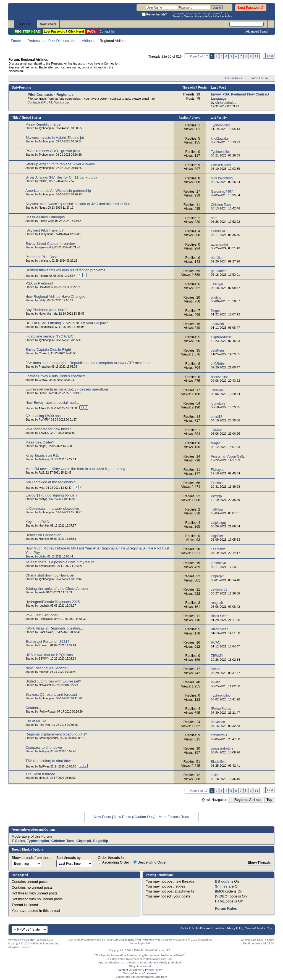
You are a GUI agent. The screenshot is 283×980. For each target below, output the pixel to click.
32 (198, 576)
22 (198, 496)
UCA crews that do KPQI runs (49, 655)
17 (198, 192)
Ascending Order (113, 862)
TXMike (43, 433)
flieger (42, 208)
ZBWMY (44, 659)
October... (33, 708)
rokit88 (43, 181)
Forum (25, 24)
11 (256, 56)
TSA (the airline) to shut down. (49, 761)
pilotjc (42, 300)
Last (270, 56)
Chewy (43, 380)
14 (198, 417)
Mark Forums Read (174, 817)
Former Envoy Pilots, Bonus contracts (55, 376)
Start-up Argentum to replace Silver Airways (60, 164)
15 (198, 324)
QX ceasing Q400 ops (43, 416)
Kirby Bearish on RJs (42, 456)
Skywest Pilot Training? (45, 230)
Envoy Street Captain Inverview (50, 244)
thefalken (44, 261)
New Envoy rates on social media (52, 403)
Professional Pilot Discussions (52, 41)
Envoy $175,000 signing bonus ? (52, 495)
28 (198, 549)
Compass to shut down (44, 747)
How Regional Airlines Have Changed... (57, 297)
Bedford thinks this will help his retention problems (65, 270)
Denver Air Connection (43, 535)
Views (196, 118)
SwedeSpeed (47, 566)
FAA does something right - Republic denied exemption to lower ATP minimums (88, 363)
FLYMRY (44, 420)
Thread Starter (32, 118)
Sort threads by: (69, 858)
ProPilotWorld (205, 928)
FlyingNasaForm (49, 619)
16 (198, 642)
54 (198, 403)
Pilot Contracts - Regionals (51, 95)
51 (198, 762)
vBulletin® (30, 940)
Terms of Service (256, 928)
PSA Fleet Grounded (42, 615)
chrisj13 (43, 778)
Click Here (161, 977)
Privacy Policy (235, 928)
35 (198, 350)
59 (198, 271)
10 (198, 748)
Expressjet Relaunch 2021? (47, 642)
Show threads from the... (31, 858)
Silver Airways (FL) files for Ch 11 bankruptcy (61, 177)
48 (198, 682)
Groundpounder (48, 738)
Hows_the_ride (48, 314)
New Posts (48, 24)
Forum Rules (226, 908)
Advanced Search (257, 31)
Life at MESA (36, 721)
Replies (184, 118)
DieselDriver (46, 393)
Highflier (44, 526)
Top (269, 800)
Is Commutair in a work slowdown (52, 508)
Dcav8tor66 (46, 287)
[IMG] (220, 891)
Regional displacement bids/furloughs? (56, 734)
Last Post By (219, 118)
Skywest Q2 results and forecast (51, 695)
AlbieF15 (44, 408)
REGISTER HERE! (28, 31)
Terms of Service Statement (140, 973)
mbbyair (44, 672)
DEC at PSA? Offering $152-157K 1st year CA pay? (67, 323)
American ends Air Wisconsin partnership (58, 191)
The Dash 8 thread (40, 774)
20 (198, 298)
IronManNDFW (48, 327)
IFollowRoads (47, 712)
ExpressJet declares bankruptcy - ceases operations (67, 389)
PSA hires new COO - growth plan (53, 151)
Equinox (44, 645)
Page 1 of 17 (199, 56)
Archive (220, 928)
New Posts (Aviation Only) (135, 817)
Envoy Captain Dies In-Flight (48, 350)
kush (42, 592)
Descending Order (150, 862)
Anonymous (46, 234)
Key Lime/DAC (37, 522)
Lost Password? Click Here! (64, 31)
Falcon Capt (46, 221)
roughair (44, 606)
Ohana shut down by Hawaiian (50, 575)
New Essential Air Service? (47, 668)
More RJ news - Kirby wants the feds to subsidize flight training (75, 469)
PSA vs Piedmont (39, 283)
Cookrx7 (44, 353)
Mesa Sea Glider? (40, 442)
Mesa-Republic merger (44, 124)
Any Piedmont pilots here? (46, 310)
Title (15, 118)
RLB (41, 473)
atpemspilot (46, 247)
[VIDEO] (222, 896)
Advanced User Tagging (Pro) (123, 940)
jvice (41, 488)
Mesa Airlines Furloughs (46, 217)
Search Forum (258, 78)
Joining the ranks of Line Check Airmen (57, 589)
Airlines (88, 41)
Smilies (221, 886)
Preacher (44, 367)
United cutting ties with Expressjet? (53, 681)
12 (198, 775)
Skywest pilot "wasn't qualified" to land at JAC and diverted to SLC (78, 204)
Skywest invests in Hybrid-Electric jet (55, 138)
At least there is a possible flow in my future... (61, 562)
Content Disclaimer (130, 970)
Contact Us (107, 31)
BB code (222, 881)
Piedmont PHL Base (42, 257)
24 (198, 722)
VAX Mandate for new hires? (48, 429)
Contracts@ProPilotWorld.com (48, 102)
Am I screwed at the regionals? (50, 482)
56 (198, 483)
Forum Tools (234, 78)
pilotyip (43, 499)
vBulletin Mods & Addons (159, 940)
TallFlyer (44, 459)
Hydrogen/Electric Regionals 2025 (53, 602)
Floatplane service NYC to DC (49, 336)
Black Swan (46, 632)
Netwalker (45, 685)
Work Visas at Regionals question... (55, 628)
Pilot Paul (44, 725)
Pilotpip (43, 276)
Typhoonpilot (47, 128)
